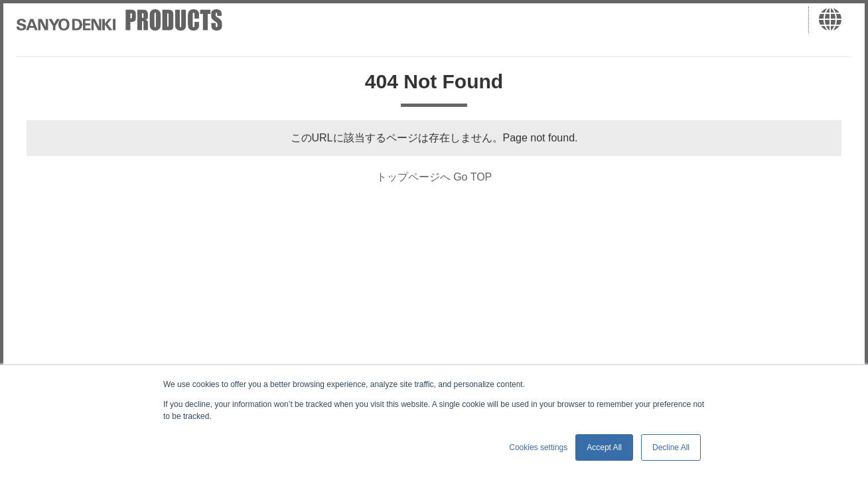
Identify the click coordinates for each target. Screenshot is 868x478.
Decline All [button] (671, 447)
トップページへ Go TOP (434, 177)
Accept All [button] (604, 447)
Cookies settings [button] (538, 447)
